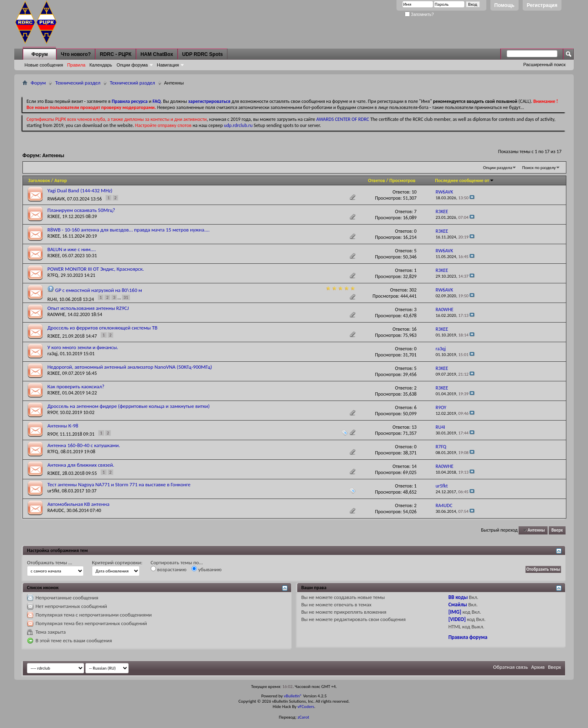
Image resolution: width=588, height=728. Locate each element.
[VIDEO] (457, 619)
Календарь (101, 65)
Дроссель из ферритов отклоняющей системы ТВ (102, 328)
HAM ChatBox (157, 54)
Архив (538, 667)
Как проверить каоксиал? (76, 386)
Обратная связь (511, 667)
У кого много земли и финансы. (83, 347)
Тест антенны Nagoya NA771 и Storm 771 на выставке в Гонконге (119, 484)
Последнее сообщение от (464, 180)
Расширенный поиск (544, 65)
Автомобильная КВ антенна (78, 504)
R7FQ (53, 275)
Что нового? (76, 54)
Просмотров (402, 180)
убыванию (206, 569)
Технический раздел (78, 83)
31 (126, 297)
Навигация (168, 65)
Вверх (557, 530)
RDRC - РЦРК (115, 54)
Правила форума (468, 637)
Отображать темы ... (50, 562)
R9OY (52, 412)
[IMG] (455, 612)
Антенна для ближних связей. (81, 465)
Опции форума (132, 65)
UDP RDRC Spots (203, 54)
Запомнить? (419, 14)
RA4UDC (56, 510)
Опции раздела (498, 168)
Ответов (376, 180)
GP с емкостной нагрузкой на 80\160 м (99, 290)
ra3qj (52, 354)
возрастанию (169, 569)
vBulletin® (293, 696)
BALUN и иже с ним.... (72, 249)
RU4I (52, 299)
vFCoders (306, 707)
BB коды (458, 597)
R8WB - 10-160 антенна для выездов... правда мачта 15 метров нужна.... (128, 230)
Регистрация (542, 5)
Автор (61, 180)
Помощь (504, 5)
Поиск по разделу (539, 168)
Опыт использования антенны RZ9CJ (88, 308)
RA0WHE (56, 314)
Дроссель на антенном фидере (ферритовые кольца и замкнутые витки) (128, 406)
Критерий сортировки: (117, 562)
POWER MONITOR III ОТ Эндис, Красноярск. (96, 269)
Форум (40, 54)
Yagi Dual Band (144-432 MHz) (80, 190)
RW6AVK (56, 199)
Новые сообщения (44, 65)
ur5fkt (53, 491)
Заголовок (39, 180)
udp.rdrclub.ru (238, 125)
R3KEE (54, 216)
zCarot (304, 717)
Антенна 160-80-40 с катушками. (84, 445)
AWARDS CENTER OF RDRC (343, 119)
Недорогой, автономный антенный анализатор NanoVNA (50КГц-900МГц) (130, 367)
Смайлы (458, 604)
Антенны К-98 (63, 426)
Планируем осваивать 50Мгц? (81, 210)
